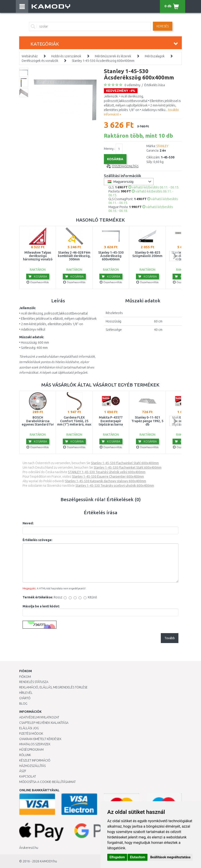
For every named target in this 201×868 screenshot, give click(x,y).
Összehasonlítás (125, 166)
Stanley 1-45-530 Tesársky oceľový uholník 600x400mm (115, 486)
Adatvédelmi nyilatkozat (39, 717)
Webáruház (30, 56)
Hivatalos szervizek (35, 744)
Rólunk (25, 755)
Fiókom (25, 677)
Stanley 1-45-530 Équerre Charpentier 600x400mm (108, 477)
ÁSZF (23, 771)
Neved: (28, 523)
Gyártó (25, 698)
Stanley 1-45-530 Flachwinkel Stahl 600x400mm (125, 463)
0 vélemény (132, 85)
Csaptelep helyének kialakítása (44, 723)
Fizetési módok (31, 734)
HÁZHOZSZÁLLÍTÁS (32, 766)
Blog (23, 704)
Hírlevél (26, 693)
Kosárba (38, 276)
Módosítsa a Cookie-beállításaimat (47, 782)
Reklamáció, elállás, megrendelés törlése (53, 687)
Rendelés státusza (34, 682)
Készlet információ (35, 760)
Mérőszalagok (155, 56)
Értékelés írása (155, 85)
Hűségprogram (31, 750)
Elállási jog (29, 728)
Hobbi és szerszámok (66, 56)
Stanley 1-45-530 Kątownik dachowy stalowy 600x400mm (106, 481)
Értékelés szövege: (37, 540)
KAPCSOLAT (28, 776)
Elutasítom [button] (137, 857)
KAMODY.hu (48, 861)
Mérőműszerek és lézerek (113, 56)
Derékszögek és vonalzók (40, 61)
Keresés (163, 26)
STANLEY (162, 146)
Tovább (170, 638)
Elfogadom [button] (117, 857)
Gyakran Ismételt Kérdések (40, 739)
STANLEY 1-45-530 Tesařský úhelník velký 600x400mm (107, 472)
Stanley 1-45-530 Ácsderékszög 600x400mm (103, 61)
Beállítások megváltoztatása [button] (170, 857)
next (174, 256)
